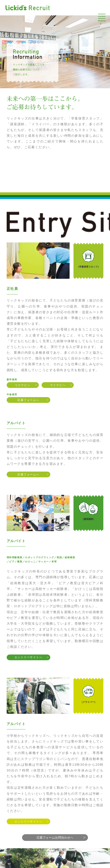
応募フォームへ (28, 400)
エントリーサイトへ (28, 657)
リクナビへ (23, 385)
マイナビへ (58, 385)
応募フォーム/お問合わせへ (55, 838)
